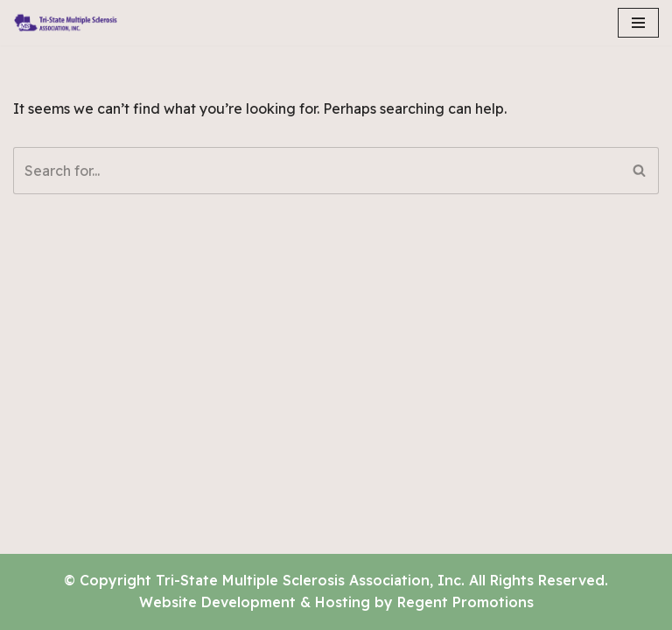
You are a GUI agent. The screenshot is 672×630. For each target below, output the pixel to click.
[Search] (316, 171)
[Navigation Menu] (638, 23)
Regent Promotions (465, 602)
